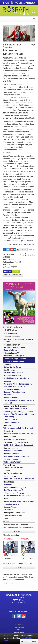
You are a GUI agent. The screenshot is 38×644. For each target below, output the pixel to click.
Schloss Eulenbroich (18, 339)
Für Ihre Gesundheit (14, 392)
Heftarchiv (19, 567)
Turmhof (13, 472)
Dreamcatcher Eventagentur (15, 489)
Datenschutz (19, 627)
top (24, 642)
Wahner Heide (13, 466)
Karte (16, 271)
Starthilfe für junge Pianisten (15, 360)
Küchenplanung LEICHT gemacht (18, 444)
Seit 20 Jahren (13, 371)
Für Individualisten (12, 461)
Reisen (6, 520)
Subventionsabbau (14, 449)
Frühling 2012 (19, 531)
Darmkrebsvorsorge (19, 400)
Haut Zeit (18, 427)
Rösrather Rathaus (17, 455)
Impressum (19, 625)
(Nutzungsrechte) (29, 244)
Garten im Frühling (19, 478)
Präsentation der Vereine (15, 354)
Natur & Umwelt (15, 438)
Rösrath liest (9, 483)
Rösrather (12, 366)
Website (8, 271)
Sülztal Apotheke (12, 421)
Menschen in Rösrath (16, 377)
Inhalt (33, 642)
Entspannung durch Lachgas (15, 407)
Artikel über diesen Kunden (13, 275)
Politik (19, 501)
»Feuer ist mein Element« (17, 494)
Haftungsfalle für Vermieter (14, 514)
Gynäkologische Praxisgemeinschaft (19, 414)
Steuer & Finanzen (11, 508)
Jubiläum (18, 384)
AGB (19, 630)
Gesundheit (18, 432)
